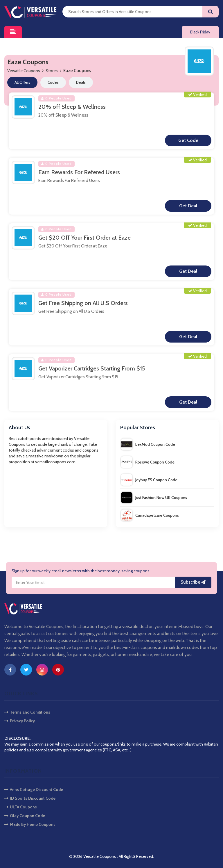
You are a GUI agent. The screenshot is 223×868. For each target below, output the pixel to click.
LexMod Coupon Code (148, 444)
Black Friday (200, 32)
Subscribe (193, 582)
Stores (52, 71)
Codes (53, 82)
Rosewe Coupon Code (148, 462)
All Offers (22, 82)
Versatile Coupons (24, 71)
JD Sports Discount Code (30, 798)
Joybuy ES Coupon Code (149, 480)
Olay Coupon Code (25, 816)
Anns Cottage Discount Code (34, 789)
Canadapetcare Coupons (150, 515)
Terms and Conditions (27, 712)
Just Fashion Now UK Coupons (154, 498)
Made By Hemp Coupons (30, 824)
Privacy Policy (20, 721)
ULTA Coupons (21, 807)
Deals (81, 82)
